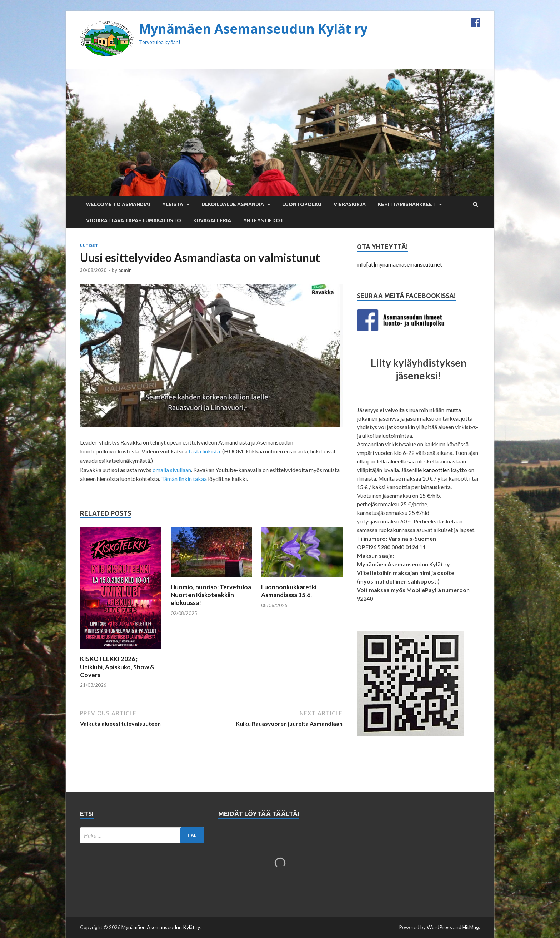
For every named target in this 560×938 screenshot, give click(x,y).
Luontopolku (302, 204)
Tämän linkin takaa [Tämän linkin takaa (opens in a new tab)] (184, 479)
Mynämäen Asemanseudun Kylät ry (253, 29)
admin (125, 270)
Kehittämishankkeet (407, 204)
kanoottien (436, 470)
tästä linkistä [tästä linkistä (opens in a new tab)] (204, 451)
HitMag (471, 927)
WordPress (439, 927)
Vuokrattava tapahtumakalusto (134, 220)
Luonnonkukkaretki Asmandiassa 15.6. (289, 591)
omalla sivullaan (172, 470)
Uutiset (89, 245)
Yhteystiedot (263, 220)
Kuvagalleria (212, 220)
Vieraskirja (350, 204)
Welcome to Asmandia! (118, 204)
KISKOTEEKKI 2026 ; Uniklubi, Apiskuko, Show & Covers (117, 667)
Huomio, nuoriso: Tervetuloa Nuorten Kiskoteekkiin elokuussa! (211, 595)
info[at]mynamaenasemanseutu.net (399, 264)
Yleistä (173, 204)
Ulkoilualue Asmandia (233, 204)
